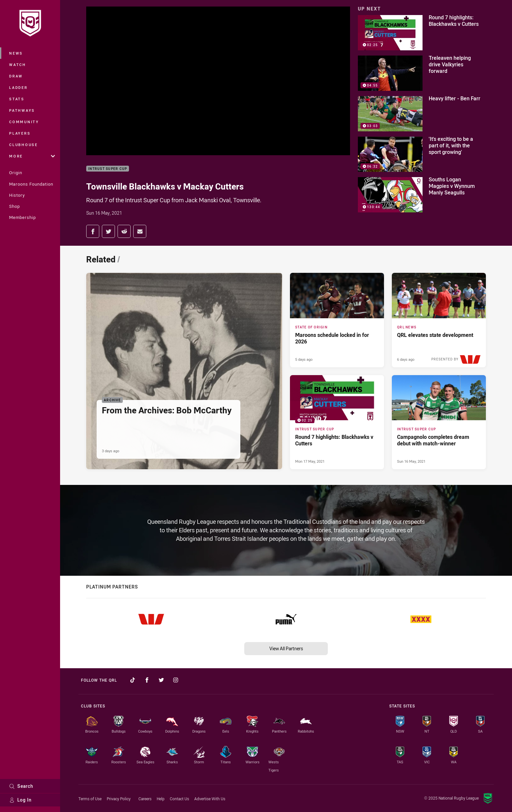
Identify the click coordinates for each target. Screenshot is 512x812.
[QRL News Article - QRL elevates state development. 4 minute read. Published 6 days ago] (439, 320)
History (17, 195)
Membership (23, 217)
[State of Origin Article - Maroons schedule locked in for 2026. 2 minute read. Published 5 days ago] (337, 320)
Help (161, 799)
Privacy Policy (119, 799)
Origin (16, 173)
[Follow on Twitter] (161, 680)
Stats (17, 99)
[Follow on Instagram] (176, 680)
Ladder (18, 87)
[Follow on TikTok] (133, 680)
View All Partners (286, 648)
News (16, 53)
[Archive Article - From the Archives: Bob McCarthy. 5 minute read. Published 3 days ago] (184, 371)
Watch (18, 65)
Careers (145, 799)
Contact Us (179, 799)
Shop (15, 206)
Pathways (22, 110)
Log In (20, 800)
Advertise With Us (210, 799)
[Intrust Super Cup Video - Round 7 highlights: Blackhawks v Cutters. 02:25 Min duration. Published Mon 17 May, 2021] (337, 422)
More (32, 156)
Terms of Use (90, 799)
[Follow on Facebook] (147, 680)
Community (24, 122)
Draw (16, 76)
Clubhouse (24, 145)
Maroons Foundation (31, 184)
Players (20, 133)
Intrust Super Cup (108, 169)
